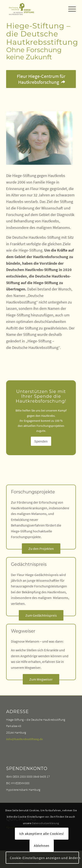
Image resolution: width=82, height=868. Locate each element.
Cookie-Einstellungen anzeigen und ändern (44, 858)
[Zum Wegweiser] (41, 679)
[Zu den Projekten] (41, 549)
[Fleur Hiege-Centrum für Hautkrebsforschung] (41, 79)
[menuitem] (70, 9)
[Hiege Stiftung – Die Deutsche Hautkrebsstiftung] (34, 9)
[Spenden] (41, 441)
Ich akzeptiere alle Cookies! (42, 834)
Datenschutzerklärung (45, 823)
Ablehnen (42, 846)
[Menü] (70, 9)
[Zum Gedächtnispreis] (41, 615)
